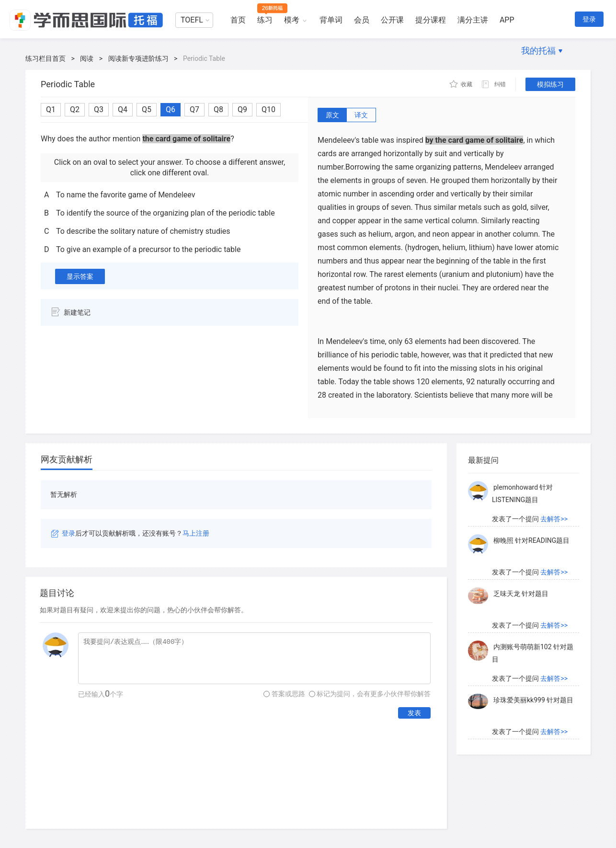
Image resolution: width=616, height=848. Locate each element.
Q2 (75, 109)
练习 (265, 20)
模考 (292, 20)
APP (507, 20)
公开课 (392, 20)
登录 (589, 19)
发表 (414, 713)
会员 (362, 20)
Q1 (51, 109)
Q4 (123, 109)
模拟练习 (550, 84)
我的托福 (538, 51)
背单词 (331, 20)
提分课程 (431, 20)
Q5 (147, 109)
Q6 (171, 109)
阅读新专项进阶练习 (138, 58)
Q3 (99, 109)
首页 (238, 20)
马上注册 (196, 533)
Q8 (218, 109)
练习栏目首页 (46, 58)
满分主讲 (473, 20)
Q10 (268, 109)
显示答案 (80, 276)
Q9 (242, 109)
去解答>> (554, 519)
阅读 (87, 58)
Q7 (194, 109)
